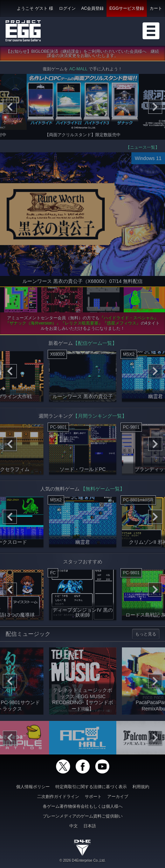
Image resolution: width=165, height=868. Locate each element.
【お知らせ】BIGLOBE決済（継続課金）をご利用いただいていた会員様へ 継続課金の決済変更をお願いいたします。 (82, 55)
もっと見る (146, 636)
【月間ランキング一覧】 (100, 417)
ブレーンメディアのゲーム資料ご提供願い (83, 816)
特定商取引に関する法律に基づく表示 (91, 787)
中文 (74, 826)
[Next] (155, 108)
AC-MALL (78, 70)
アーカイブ (118, 797)
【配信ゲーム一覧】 (95, 345)
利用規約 (141, 787)
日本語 (90, 826)
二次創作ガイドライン (58, 797)
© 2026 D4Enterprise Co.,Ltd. (82, 860)
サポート (93, 797)
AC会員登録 (93, 8)
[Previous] (10, 108)
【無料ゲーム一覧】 (103, 490)
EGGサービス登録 (127, 8)
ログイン (67, 8)
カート (156, 8)
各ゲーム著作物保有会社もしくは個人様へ (83, 806)
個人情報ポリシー (33, 787)
